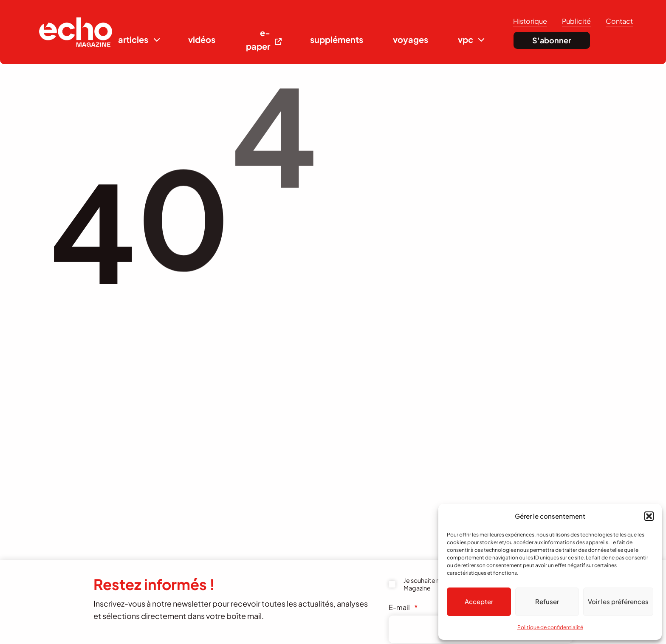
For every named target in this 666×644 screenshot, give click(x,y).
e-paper (258, 39)
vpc (466, 39)
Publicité (576, 21)
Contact (619, 21)
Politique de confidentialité (550, 627)
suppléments (337, 39)
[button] (649, 516)
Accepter (479, 601)
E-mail (403, 607)
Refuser (547, 601)
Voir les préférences (618, 601)
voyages (411, 39)
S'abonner (552, 40)
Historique (530, 21)
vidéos (202, 39)
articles (133, 39)
